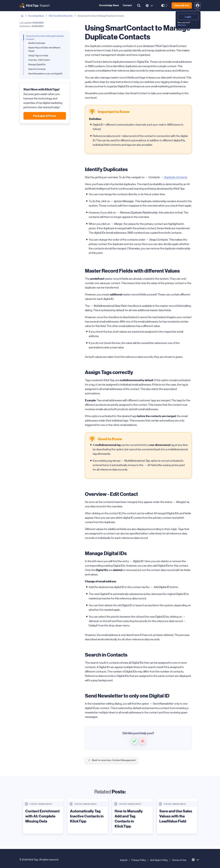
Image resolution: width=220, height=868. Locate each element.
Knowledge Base (109, 5)
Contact (127, 5)
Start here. (182, 25)
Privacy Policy (139, 860)
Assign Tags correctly (38, 55)
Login (188, 17)
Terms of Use (179, 860)
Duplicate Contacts (175, 177)
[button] (134, 741)
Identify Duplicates (37, 43)
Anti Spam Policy (159, 860)
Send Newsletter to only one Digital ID (45, 74)
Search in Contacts (37, 69)
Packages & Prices (45, 116)
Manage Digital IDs (37, 64)
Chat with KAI (182, 5)
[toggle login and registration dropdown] (198, 6)
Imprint (124, 860)
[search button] (139, 6)
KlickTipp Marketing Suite (61, 16)
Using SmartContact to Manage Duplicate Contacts (45, 38)
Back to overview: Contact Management (112, 760)
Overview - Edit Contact (39, 60)
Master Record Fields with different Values (44, 49)
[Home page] (22, 16)
